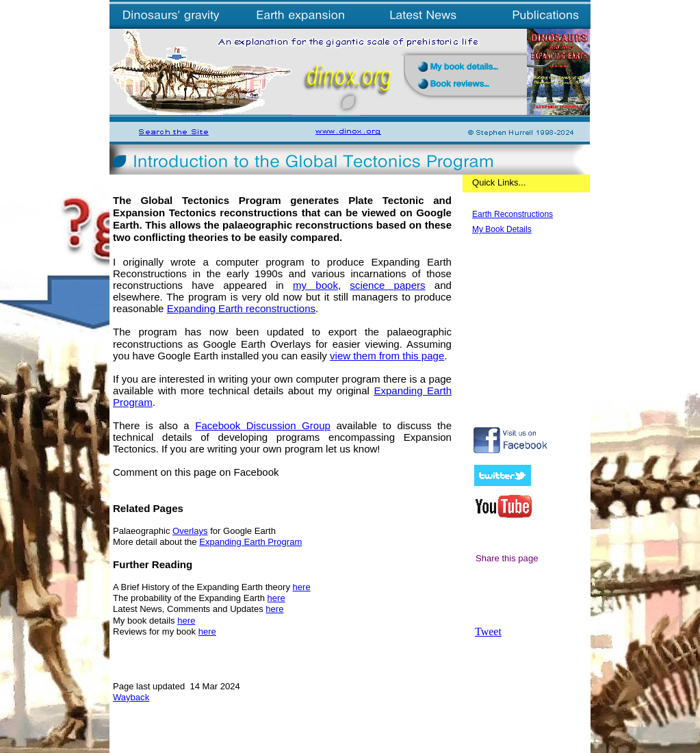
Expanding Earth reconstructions (241, 308)
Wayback (131, 697)
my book (315, 285)
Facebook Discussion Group (263, 425)
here (302, 587)
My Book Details (502, 229)
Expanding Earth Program (250, 542)
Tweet (488, 631)
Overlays (190, 531)
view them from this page (387, 356)
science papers (387, 285)
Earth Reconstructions (513, 214)
